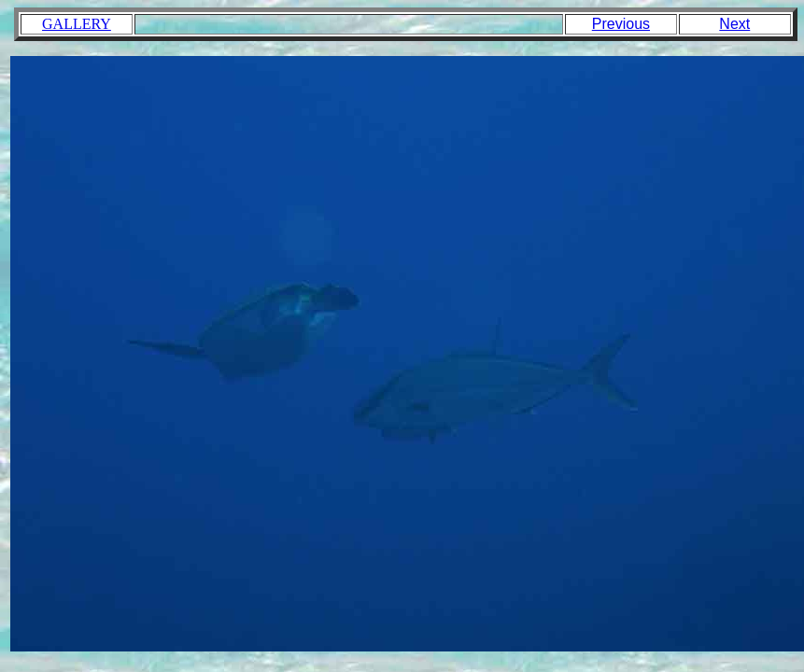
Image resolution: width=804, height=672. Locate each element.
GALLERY (77, 24)
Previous (621, 24)
